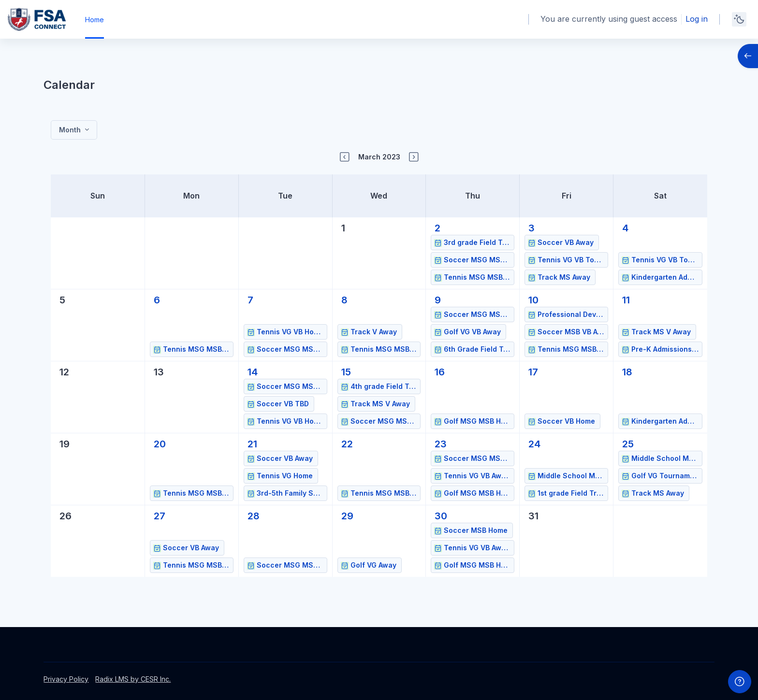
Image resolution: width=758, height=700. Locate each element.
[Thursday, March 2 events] (437, 228)
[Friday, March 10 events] (533, 300)
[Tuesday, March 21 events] (252, 444)
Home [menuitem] (95, 20)
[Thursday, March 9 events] (438, 300)
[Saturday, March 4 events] (625, 228)
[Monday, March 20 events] (160, 444)
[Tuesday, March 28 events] (254, 516)
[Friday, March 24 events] (534, 444)
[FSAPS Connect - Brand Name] (37, 19)
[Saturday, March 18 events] (627, 372)
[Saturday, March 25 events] (628, 444)
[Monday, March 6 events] (157, 300)
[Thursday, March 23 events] (441, 444)
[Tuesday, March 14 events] (253, 372)
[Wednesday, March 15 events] (346, 372)
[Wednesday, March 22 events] (347, 444)
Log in (697, 19)
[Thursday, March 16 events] (440, 372)
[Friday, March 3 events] (532, 228)
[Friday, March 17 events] (533, 372)
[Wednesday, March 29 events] (347, 516)
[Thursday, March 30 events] (441, 516)
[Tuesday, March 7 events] (250, 300)
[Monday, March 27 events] (160, 516)
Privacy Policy (66, 679)
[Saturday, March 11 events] (626, 300)
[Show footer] (740, 682)
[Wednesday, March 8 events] (344, 300)
